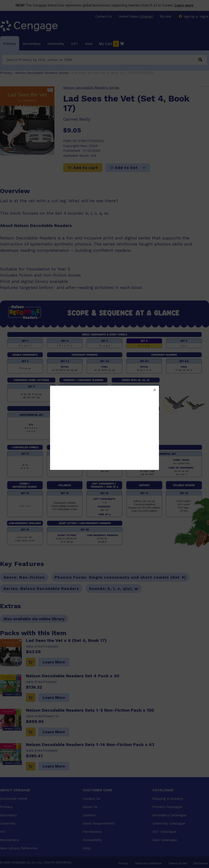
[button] (155, 390)
